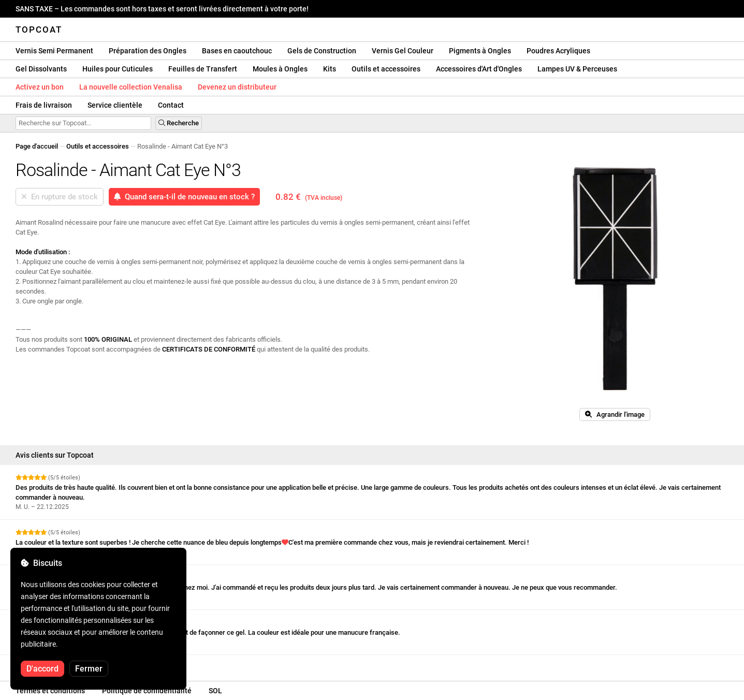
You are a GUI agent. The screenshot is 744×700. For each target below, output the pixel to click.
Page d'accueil (37, 146)
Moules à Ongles (280, 69)
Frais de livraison (44, 105)
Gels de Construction (322, 51)
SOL (215, 691)
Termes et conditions (50, 691)
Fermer (89, 669)
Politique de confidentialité (147, 691)
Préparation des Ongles (148, 51)
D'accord (42, 669)
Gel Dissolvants (41, 69)
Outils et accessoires (386, 69)
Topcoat (39, 30)
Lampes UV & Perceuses (577, 69)
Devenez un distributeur (237, 87)
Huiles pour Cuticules (118, 69)
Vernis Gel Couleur (403, 51)
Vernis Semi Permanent (54, 51)
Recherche (179, 123)
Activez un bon (40, 87)
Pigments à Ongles (480, 51)
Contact (171, 105)
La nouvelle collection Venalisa (131, 87)
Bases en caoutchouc (237, 51)
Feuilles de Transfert (203, 69)
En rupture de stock (60, 197)
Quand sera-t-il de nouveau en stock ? (184, 197)
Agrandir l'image (615, 414)
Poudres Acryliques (558, 51)
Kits (330, 69)
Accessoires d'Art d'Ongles (479, 69)
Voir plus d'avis (41, 664)
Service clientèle (115, 105)
